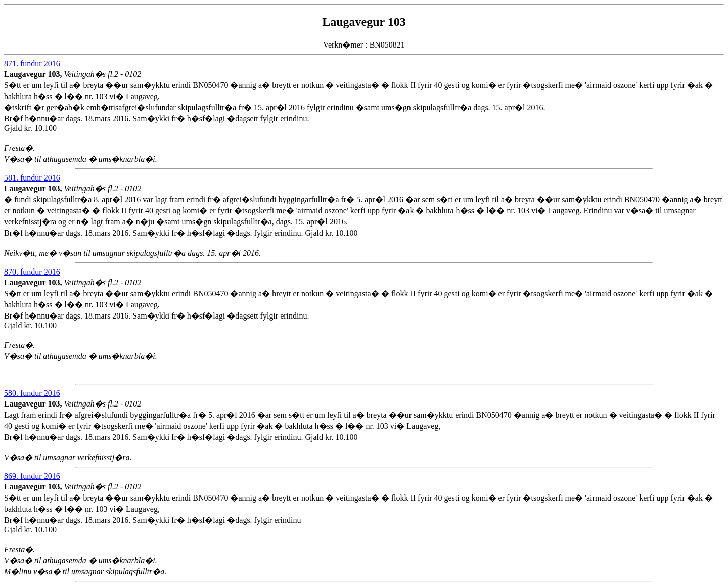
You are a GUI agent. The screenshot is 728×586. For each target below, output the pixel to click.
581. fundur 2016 (32, 178)
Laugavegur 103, (34, 74)
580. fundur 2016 (32, 393)
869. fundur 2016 (32, 476)
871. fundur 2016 (32, 63)
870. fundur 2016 (32, 272)
